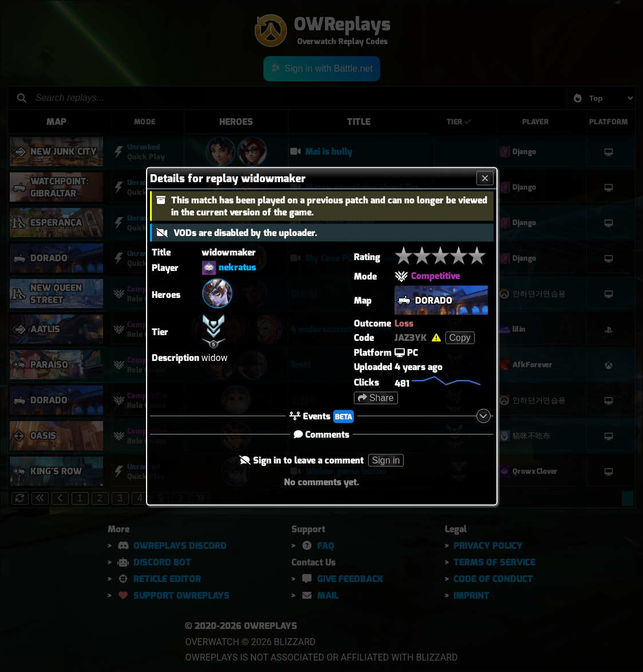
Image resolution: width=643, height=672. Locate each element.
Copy (460, 337)
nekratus (237, 267)
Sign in (386, 460)
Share (376, 397)
